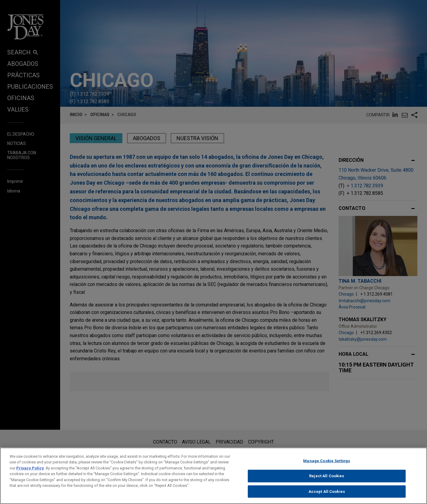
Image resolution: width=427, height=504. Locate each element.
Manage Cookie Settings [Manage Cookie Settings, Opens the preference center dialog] (327, 466)
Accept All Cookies (327, 496)
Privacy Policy (30, 473)
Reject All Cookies (327, 481)
